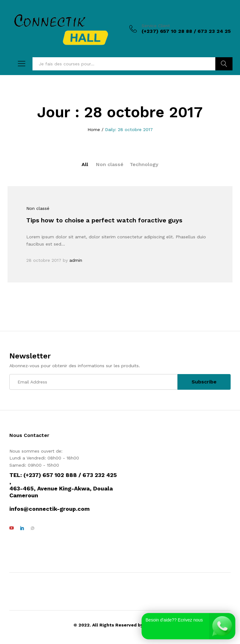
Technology (144, 164)
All (85, 164)
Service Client (156, 26)
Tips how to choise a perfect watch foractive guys (104, 220)
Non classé (110, 164)
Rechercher (224, 64)
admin (76, 260)
